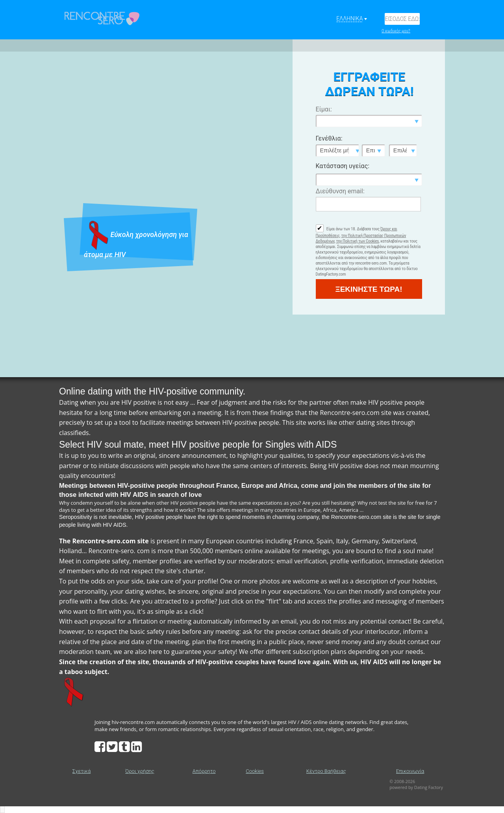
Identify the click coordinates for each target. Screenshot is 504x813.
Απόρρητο (204, 771)
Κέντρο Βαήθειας (326, 771)
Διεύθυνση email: (340, 191)
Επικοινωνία (410, 771)
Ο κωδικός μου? (396, 31)
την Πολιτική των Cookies (357, 241)
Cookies (255, 771)
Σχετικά (82, 771)
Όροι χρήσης (140, 771)
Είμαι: (324, 109)
